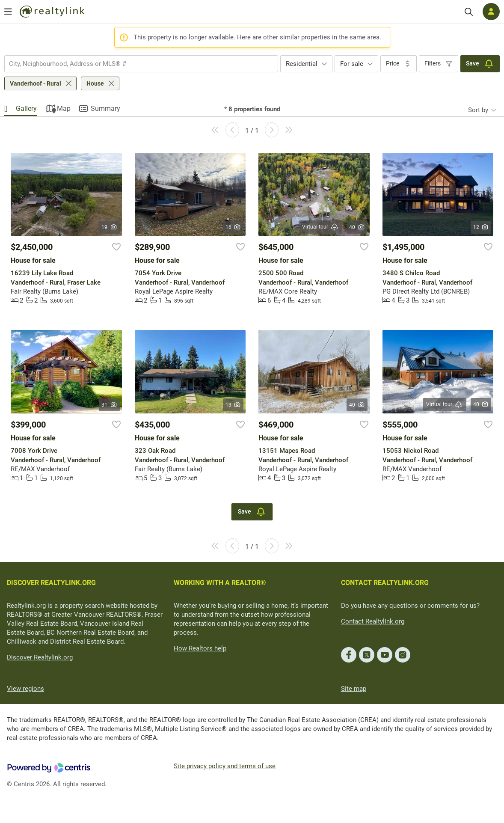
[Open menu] (8, 12)
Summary (105, 108)
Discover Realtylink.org (40, 657)
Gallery (26, 108)
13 (233, 405)
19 (109, 227)
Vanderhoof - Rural (36, 83)
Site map (354, 689)
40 (357, 227)
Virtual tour (320, 227)
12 (481, 227)
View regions (25, 689)
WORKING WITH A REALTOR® (220, 583)
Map (64, 108)
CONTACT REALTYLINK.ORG (385, 583)
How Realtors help (200, 648)
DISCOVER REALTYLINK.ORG (51, 583)
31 (109, 405)
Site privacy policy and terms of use (225, 766)
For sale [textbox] (352, 64)
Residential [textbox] (302, 64)
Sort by (478, 110)
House (95, 83)
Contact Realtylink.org (373, 621)
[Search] (469, 12)
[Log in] (491, 12)
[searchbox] (136, 64)
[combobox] (141, 64)
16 (233, 227)
